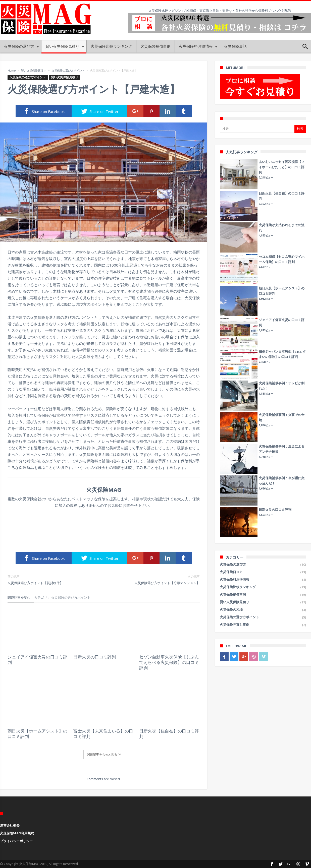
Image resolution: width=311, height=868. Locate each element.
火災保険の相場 (231, 610)
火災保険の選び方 (233, 564)
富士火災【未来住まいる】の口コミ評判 (103, 734)
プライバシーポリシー (16, 841)
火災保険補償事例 (233, 595)
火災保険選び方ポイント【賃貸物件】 (52, 579)
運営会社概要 (10, 825)
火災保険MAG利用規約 (17, 833)
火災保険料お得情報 (235, 579)
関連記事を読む (19, 597)
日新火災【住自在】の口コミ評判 (169, 734)
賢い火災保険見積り (34, 71)
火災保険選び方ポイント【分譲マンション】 (156, 579)
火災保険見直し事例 (235, 625)
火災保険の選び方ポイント (68, 71)
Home (12, 71)
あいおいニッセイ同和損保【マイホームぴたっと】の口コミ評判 (282, 167)
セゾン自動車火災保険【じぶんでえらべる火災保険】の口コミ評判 (169, 662)
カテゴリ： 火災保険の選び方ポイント (62, 597)
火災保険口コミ (231, 572)
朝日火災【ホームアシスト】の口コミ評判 (37, 734)
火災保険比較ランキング (238, 587)
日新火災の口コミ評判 (95, 657)
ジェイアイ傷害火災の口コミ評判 (37, 660)
